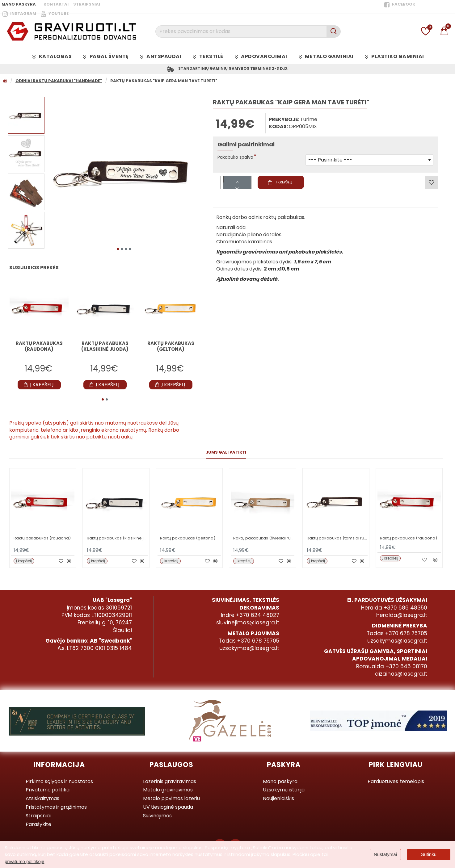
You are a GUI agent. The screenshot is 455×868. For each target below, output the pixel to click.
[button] (118, 249)
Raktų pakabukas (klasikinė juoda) (105, 346)
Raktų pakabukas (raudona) (39, 346)
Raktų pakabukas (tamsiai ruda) (337, 538)
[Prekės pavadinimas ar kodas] (333, 31)
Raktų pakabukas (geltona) (171, 346)
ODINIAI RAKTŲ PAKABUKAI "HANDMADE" (59, 82)
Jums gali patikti (226, 452)
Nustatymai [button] (385, 854)
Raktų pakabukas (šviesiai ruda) (264, 538)
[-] (237, 187)
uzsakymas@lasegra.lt (249, 645)
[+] (237, 180)
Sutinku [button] (429, 854)
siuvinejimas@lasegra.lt (248, 619)
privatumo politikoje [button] (24, 861)
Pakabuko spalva (238, 159)
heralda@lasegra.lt (402, 612)
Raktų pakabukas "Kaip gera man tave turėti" (164, 82)
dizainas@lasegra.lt (401, 671)
